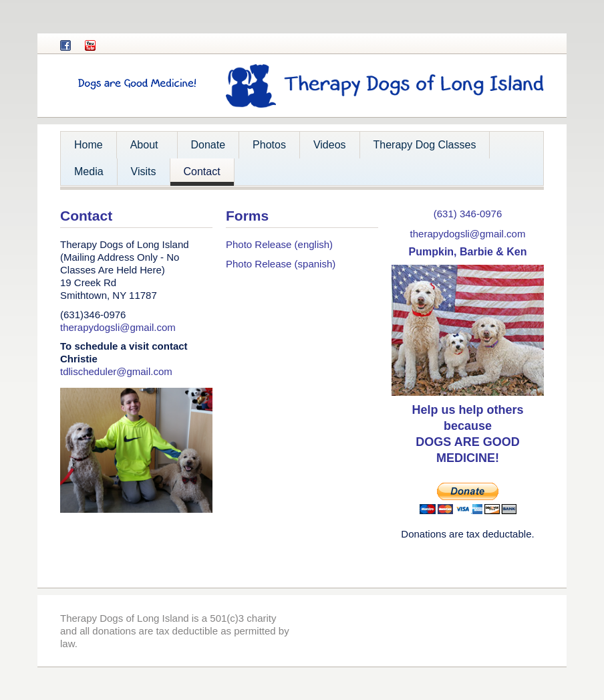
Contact (202, 171)
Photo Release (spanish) (281, 264)
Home (89, 145)
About (142, 149)
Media (89, 171)
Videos (330, 145)
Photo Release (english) (279, 244)
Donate (208, 145)
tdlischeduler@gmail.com (116, 371)
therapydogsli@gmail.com (118, 327)
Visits (144, 171)
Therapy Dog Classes (425, 145)
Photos (269, 145)
